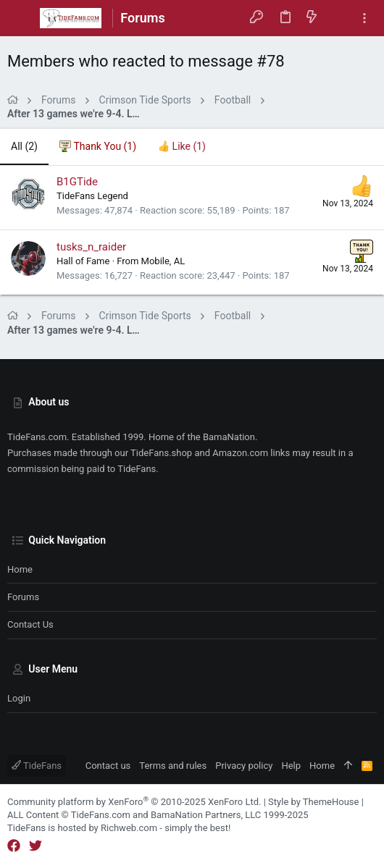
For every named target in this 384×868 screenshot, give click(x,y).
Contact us (30, 624)
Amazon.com (240, 453)
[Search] (338, 18)
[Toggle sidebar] (364, 18)
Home (20, 569)
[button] (22, 18)
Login (19, 698)
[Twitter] (36, 846)
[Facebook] (14, 846)
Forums (23, 597)
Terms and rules (173, 766)
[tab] (98, 147)
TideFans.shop (161, 453)
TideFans (37, 766)
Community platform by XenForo (134, 802)
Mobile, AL (163, 261)
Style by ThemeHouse (313, 802)
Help (291, 766)
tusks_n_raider (91, 247)
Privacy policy (244, 766)
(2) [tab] (24, 146)
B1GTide (77, 182)
